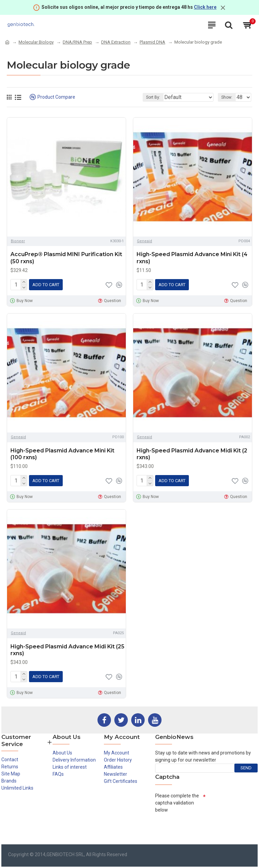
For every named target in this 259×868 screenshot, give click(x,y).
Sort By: (153, 97)
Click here (205, 7)
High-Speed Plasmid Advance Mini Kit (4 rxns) (192, 258)
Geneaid (145, 241)
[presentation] (206, 828)
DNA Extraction (116, 42)
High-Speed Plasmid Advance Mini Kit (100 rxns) (62, 454)
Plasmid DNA (152, 42)
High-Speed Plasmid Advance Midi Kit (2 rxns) (192, 454)
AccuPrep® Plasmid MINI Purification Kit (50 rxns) (66, 258)
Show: (227, 97)
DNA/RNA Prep (77, 42)
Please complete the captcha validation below (177, 803)
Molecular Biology (36, 42)
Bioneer (18, 241)
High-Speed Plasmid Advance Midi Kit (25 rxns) (67, 650)
